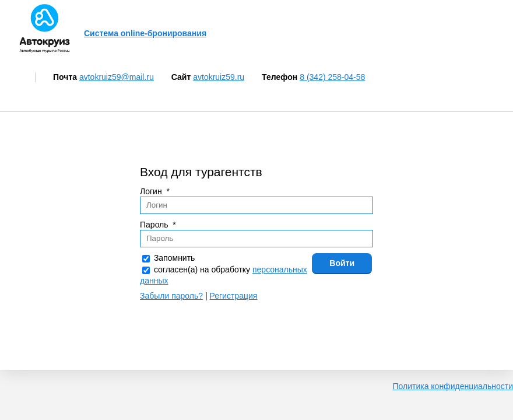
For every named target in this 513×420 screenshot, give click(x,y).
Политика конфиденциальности (453, 386)
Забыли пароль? (171, 296)
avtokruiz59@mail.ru (117, 77)
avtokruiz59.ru (219, 77)
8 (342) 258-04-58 (332, 77)
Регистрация (234, 296)
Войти (342, 263)
